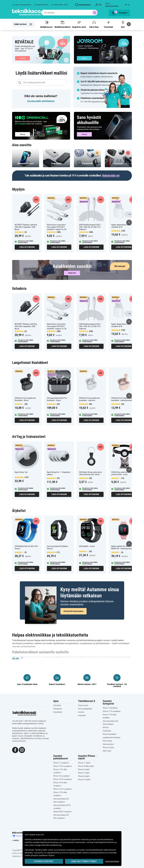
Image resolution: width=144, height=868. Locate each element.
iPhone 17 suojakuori (61, 763)
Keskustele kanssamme (73, 611)
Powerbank (108, 24)
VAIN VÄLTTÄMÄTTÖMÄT (84, 861)
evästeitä (85, 839)
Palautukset (58, 709)
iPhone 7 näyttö (84, 773)
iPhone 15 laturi (108, 748)
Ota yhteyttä (58, 712)
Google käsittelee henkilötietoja (48, 845)
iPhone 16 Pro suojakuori (63, 779)
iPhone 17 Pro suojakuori (63, 766)
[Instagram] (22, 750)
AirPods (106, 727)
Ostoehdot (57, 705)
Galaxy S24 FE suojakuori (62, 812)
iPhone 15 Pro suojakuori (63, 789)
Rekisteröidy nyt (111, 176)
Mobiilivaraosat (46, 24)
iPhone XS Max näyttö (86, 766)
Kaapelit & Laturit (79, 24)
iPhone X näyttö (84, 769)
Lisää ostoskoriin (27, 247)
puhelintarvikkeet (34, 657)
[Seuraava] (129, 24)
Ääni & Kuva (94, 24)
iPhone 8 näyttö (84, 776)
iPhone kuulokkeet (109, 734)
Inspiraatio (82, 715)
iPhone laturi (107, 741)
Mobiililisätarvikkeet (63, 24)
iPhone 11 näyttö (84, 763)
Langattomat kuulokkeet (112, 738)
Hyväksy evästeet (44, 861)
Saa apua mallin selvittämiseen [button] (41, 101)
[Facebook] (15, 750)
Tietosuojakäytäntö (85, 709)
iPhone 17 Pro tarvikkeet (112, 711)
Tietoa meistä (83, 705)
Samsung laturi (108, 744)
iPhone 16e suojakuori (62, 776)
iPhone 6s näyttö (84, 780)
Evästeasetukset (112, 861)
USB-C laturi (107, 751)
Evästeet (81, 712)
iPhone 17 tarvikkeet (110, 708)
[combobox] (69, 13)
